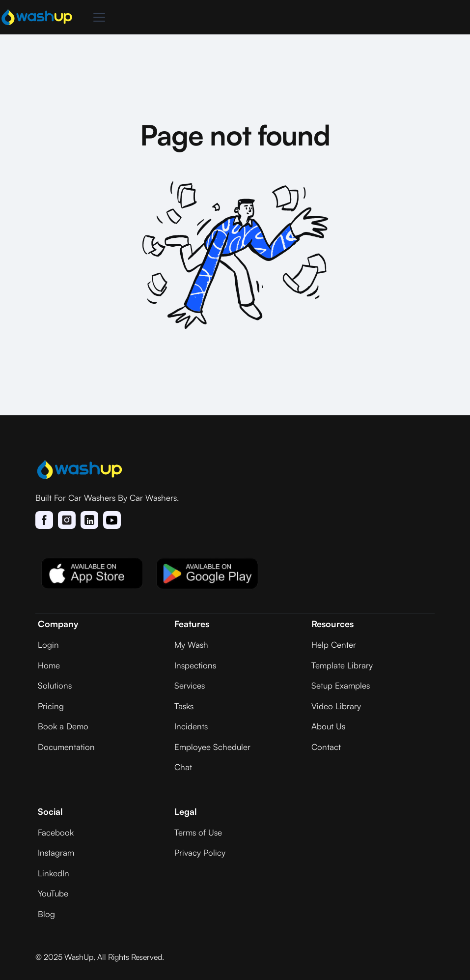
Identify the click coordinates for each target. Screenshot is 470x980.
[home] (37, 17)
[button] (97, 17)
